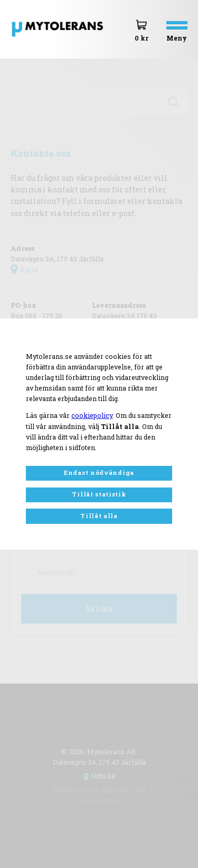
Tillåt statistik (99, 494)
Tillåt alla (99, 516)
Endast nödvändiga (99, 472)
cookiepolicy (92, 415)
